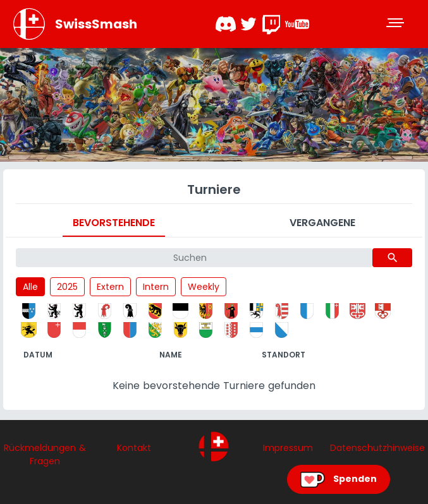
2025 (67, 287)
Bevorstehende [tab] (114, 223)
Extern (110, 287)
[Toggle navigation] (396, 24)
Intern (156, 287)
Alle (30, 287)
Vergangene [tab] (322, 223)
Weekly (204, 287)
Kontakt (134, 448)
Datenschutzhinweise (377, 448)
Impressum (288, 448)
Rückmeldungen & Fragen (45, 454)
